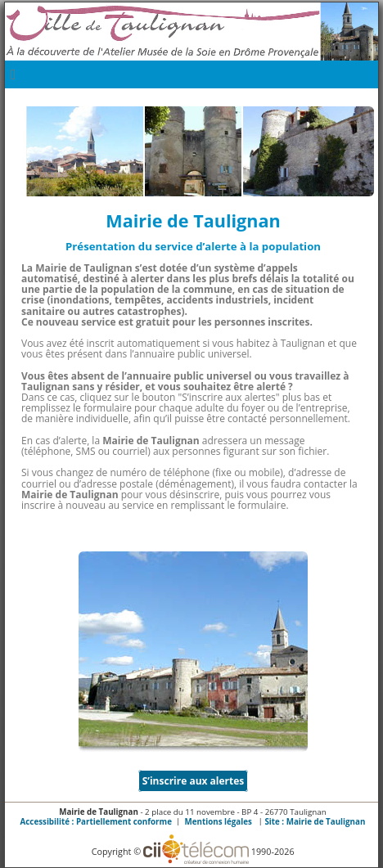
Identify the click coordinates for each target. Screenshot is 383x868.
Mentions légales (219, 822)
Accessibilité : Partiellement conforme (96, 822)
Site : (315, 822)
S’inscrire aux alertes (194, 781)
